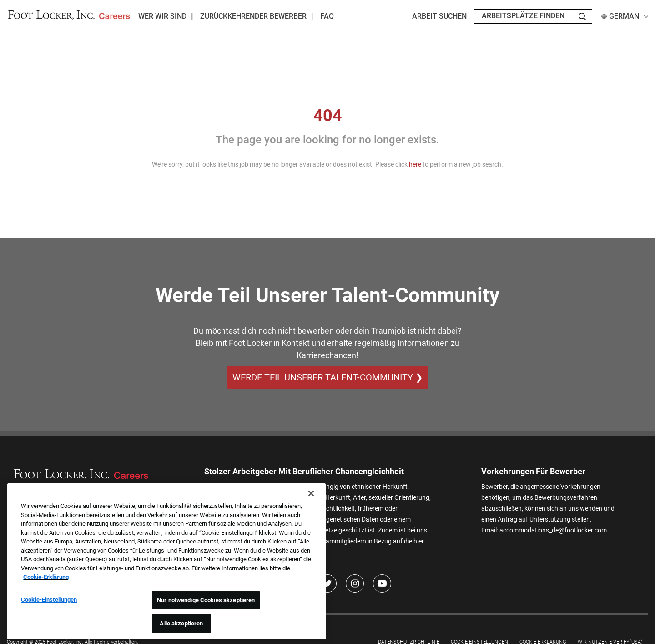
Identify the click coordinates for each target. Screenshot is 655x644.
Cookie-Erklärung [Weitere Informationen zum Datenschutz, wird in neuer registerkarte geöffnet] (46, 577)
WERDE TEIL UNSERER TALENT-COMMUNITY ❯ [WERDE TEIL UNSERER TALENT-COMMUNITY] (328, 377)
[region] (166, 561)
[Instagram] (355, 583)
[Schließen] (311, 493)
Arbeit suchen (439, 16)
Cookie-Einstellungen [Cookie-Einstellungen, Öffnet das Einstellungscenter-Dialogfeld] (49, 600)
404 (328, 116)
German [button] (625, 16)
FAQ (327, 16)
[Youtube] (382, 583)
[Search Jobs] (582, 16)
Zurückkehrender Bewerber (253, 16)
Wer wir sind (162, 16)
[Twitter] (327, 583)
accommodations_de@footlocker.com (553, 530)
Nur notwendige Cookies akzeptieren (206, 600)
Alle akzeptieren (181, 623)
